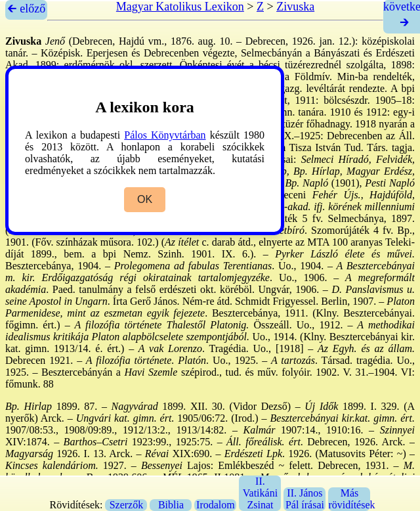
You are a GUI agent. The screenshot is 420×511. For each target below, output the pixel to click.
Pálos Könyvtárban (165, 135)
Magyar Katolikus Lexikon (180, 7)
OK (145, 199)
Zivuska (295, 7)
